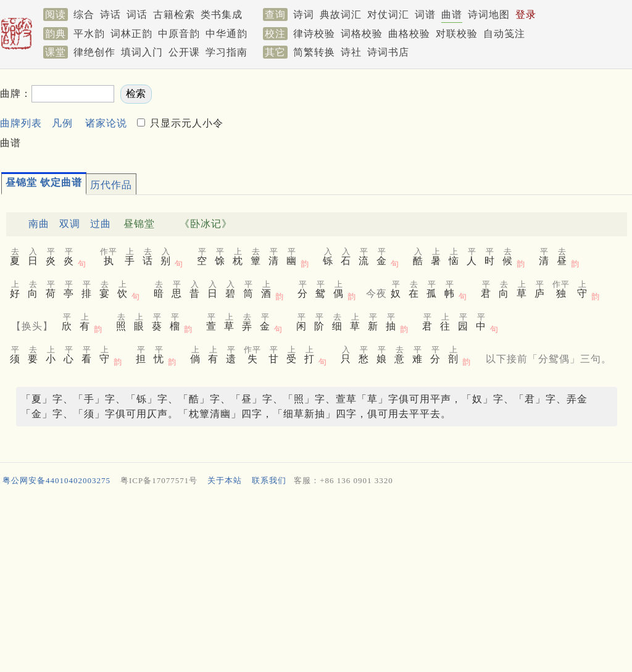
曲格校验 (409, 34)
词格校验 (362, 34)
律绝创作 (94, 52)
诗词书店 (388, 52)
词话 (137, 15)
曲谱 (452, 15)
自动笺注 (504, 34)
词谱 (425, 15)
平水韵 (89, 34)
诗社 (351, 52)
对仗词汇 (388, 15)
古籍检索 (174, 15)
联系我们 (269, 480)
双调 (70, 224)
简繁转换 (314, 52)
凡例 (62, 123)
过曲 (101, 224)
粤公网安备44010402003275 (56, 480)
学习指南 (227, 52)
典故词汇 (341, 15)
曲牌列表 (21, 123)
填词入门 (142, 52)
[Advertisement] (316, 582)
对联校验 (457, 34)
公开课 (184, 52)
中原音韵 (179, 34)
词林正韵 (131, 34)
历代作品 (111, 185)
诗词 (304, 15)
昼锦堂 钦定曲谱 (44, 182)
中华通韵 (227, 34)
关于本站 (225, 480)
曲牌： (16, 93)
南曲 (39, 224)
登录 (526, 15)
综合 (84, 15)
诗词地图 (489, 15)
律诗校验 (314, 34)
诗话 (110, 15)
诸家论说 (106, 123)
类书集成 (222, 15)
